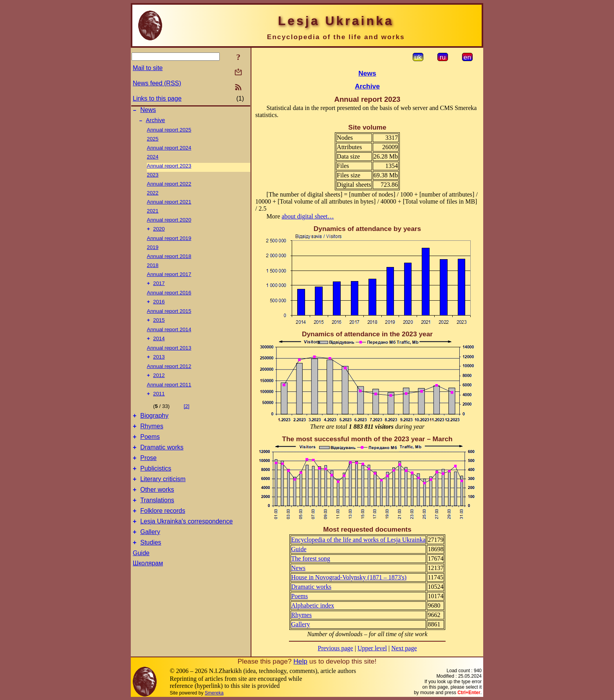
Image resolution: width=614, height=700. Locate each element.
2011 (159, 402)
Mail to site (148, 68)
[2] (187, 415)
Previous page (336, 648)
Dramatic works (162, 461)
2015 (159, 326)
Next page (404, 648)
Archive (156, 123)
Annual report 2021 (169, 204)
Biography (154, 425)
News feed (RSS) (157, 83)
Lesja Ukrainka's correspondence (186, 543)
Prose (148, 472)
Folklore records (163, 531)
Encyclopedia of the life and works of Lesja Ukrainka (358, 540)
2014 (159, 345)
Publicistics (156, 484)
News (148, 111)
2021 (153, 213)
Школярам (148, 587)
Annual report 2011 (169, 392)
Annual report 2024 (169, 150)
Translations (157, 519)
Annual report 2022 (169, 186)
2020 (159, 232)
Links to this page (157, 98)
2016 (159, 306)
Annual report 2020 (169, 222)
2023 (153, 177)
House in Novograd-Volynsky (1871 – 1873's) (349, 577)
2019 (153, 250)
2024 (153, 159)
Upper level (372, 648)
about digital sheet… (308, 216)
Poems (150, 449)
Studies (151, 566)
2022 (153, 195)
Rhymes (152, 437)
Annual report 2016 (169, 297)
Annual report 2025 (169, 132)
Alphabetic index (313, 605)
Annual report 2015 (169, 316)
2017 (159, 287)
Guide (141, 577)
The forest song (311, 558)
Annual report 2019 (169, 241)
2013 (159, 364)
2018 (153, 268)
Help (300, 661)
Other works (157, 508)
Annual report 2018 (169, 259)
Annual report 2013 (169, 354)
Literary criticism (163, 496)
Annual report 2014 (169, 335)
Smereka (214, 693)
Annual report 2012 (169, 373)
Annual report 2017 (169, 277)
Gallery (150, 555)
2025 (153, 141)
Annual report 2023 (169, 168)
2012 (159, 383)
